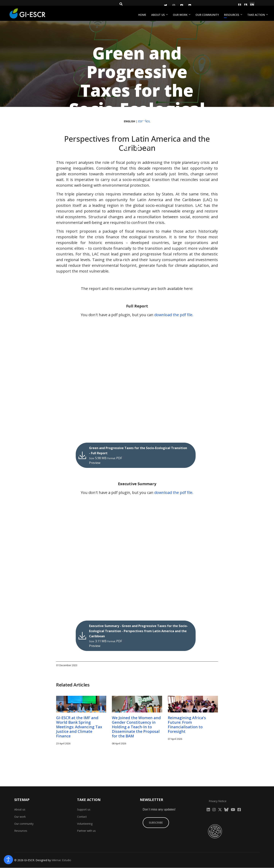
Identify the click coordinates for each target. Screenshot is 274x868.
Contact (82, 817)
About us (158, 15)
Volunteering (85, 824)
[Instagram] (174, 6)
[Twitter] (166, 6)
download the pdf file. (174, 315)
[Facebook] (182, 6)
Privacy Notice (218, 801)
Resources (232, 15)
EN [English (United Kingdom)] (252, 4)
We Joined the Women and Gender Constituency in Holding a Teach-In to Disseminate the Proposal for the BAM (136, 727)
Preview (96, 463)
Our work (180, 15)
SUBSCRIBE (156, 823)
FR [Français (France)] (246, 4)
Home (142, 15)
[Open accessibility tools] (8, 860)
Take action (256, 15)
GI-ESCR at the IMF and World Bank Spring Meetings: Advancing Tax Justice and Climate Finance (79, 727)
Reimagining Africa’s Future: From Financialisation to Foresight (187, 725)
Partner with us (86, 831)
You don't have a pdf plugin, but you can (137, 315)
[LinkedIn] (190, 6)
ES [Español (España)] (240, 4)
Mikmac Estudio (61, 860)
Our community (207, 15)
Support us (84, 810)
